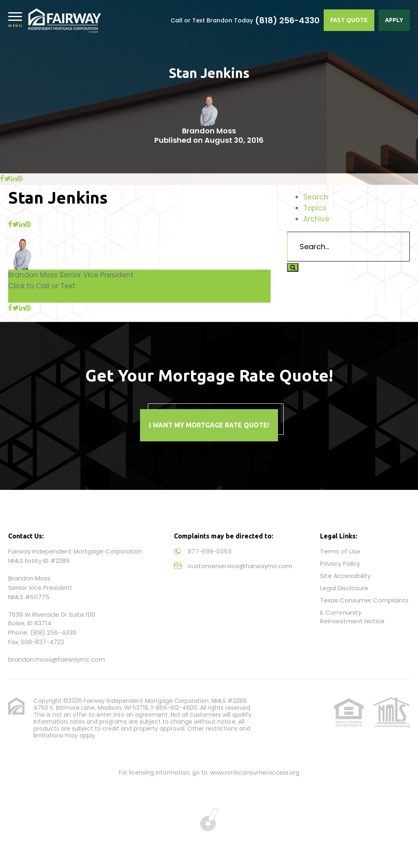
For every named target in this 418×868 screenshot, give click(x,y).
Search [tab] (316, 197)
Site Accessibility (345, 576)
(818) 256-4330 (287, 20)
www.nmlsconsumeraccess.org (255, 773)
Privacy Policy (340, 564)
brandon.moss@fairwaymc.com (57, 659)
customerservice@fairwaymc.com (240, 566)
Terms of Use (340, 551)
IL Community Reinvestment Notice (352, 617)
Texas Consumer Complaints (364, 600)
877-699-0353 (210, 551)
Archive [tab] (316, 219)
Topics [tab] (315, 208)
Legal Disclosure (344, 588)
